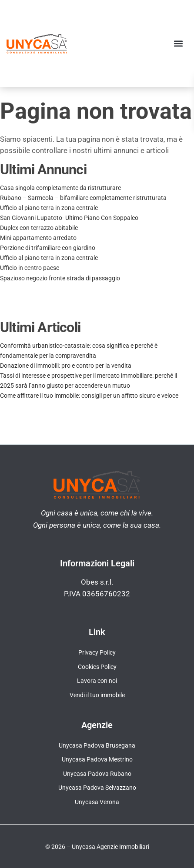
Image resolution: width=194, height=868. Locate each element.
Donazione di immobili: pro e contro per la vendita (66, 366)
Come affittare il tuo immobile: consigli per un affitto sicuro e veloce (89, 396)
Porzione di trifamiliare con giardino (48, 248)
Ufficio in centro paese (30, 268)
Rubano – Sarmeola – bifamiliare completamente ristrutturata (83, 198)
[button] (178, 43)
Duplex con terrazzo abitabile (39, 228)
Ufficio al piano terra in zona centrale (49, 208)
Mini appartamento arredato (38, 238)
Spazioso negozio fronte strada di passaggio (60, 278)
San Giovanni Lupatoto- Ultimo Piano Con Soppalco (69, 218)
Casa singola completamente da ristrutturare (60, 188)
